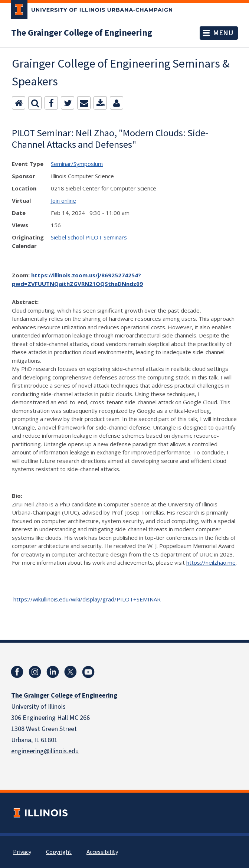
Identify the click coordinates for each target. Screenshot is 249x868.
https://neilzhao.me (211, 562)
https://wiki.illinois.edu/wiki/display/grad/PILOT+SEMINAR (87, 599)
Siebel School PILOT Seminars (89, 237)
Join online (63, 200)
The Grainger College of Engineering (82, 33)
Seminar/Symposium (77, 164)
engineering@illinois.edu (45, 751)
